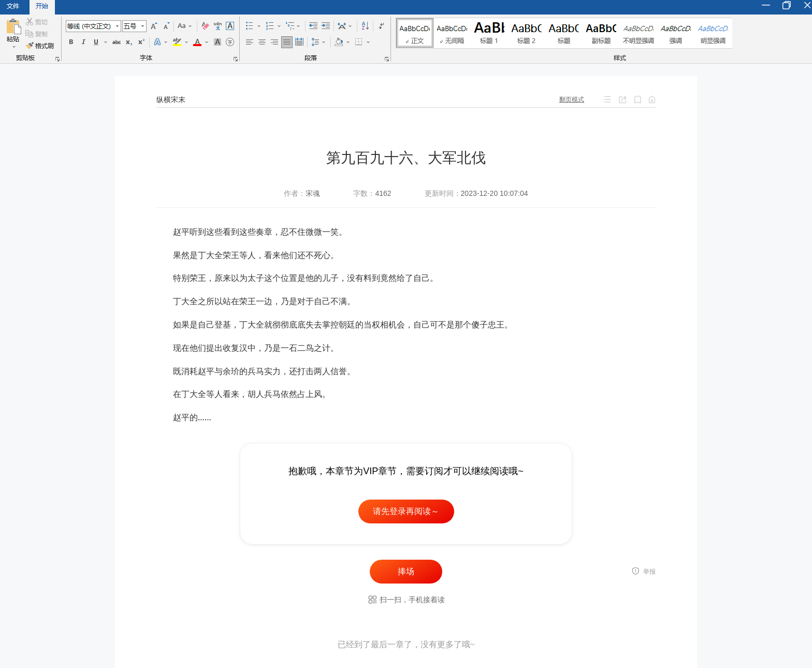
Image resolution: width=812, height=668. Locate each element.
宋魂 (313, 193)
